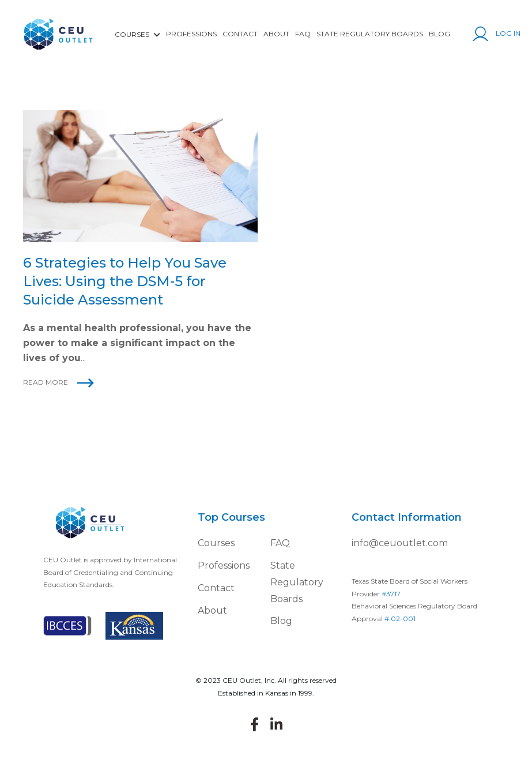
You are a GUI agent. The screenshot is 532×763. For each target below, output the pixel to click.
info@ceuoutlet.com (400, 543)
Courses (216, 543)
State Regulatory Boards (370, 34)
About (276, 34)
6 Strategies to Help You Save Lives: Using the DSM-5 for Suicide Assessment (125, 281)
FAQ (303, 34)
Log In (497, 34)
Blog (439, 34)
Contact (240, 34)
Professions (191, 34)
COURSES (137, 34)
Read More (46, 382)
